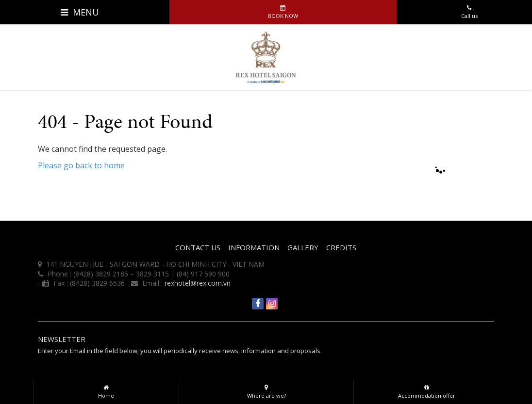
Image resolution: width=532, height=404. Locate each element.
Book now (283, 10)
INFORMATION (254, 247)
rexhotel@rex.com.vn (198, 283)
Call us (469, 10)
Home (106, 389)
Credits (341, 247)
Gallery (303, 247)
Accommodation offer (426, 389)
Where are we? (266, 389)
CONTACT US (198, 247)
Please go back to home (81, 165)
